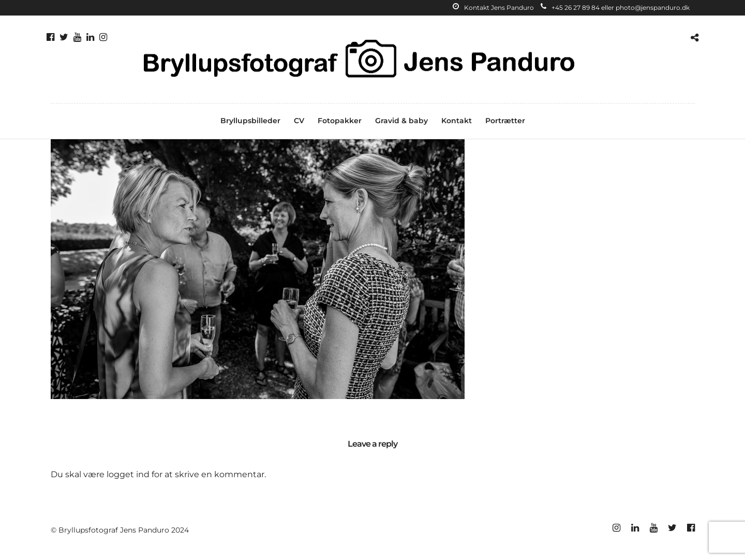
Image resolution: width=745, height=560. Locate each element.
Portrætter (505, 121)
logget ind (128, 474)
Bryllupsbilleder (250, 121)
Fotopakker (340, 121)
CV (299, 121)
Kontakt (457, 121)
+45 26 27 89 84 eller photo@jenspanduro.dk (615, 8)
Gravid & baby (401, 121)
